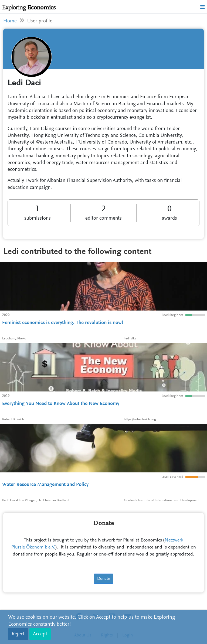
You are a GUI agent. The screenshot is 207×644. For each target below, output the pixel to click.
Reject (18, 634)
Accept (40, 634)
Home (10, 21)
